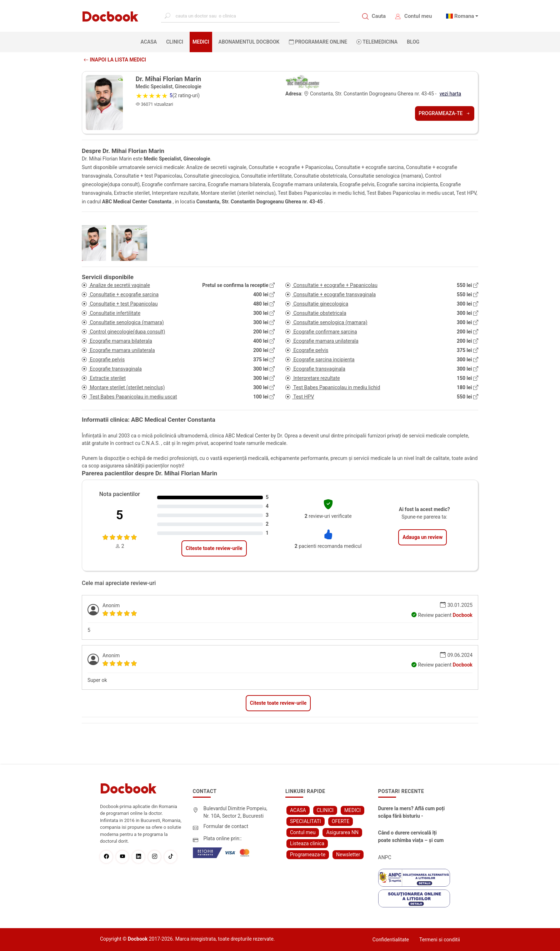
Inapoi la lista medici (115, 60)
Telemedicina (377, 42)
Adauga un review (422, 537)
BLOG (413, 42)
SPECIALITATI (306, 821)
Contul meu (418, 16)
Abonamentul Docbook (249, 42)
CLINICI (175, 42)
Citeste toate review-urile (214, 548)
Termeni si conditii (440, 940)
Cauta (379, 16)
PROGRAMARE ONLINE (318, 42)
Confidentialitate (391, 940)
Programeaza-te (445, 113)
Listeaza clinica (307, 843)
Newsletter (348, 855)
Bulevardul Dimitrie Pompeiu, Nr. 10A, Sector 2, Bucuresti (236, 812)
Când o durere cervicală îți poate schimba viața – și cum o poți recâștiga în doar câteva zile (412, 837)
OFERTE (341, 821)
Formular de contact (226, 826)
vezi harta (451, 94)
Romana (464, 16)
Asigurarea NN (342, 832)
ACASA (150, 41)
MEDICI (201, 42)
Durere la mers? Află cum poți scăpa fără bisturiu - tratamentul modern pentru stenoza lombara (412, 813)
